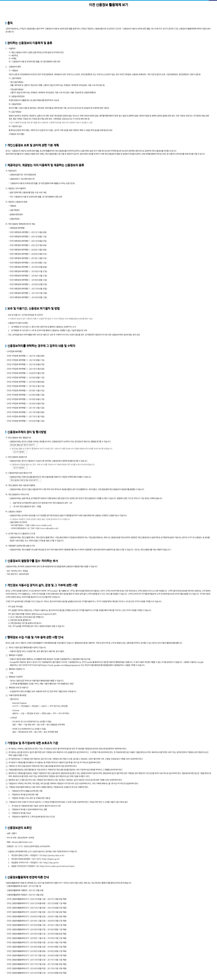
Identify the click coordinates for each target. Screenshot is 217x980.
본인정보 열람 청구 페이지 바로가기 (23, 445)
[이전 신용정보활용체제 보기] (18, 899)
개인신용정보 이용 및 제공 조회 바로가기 (24, 480)
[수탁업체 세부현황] (15, 352)
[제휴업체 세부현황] (17, 228)
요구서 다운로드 (19, 452)
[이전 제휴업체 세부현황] (19, 232)
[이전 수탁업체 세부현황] (17, 356)
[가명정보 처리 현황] (17, 134)
